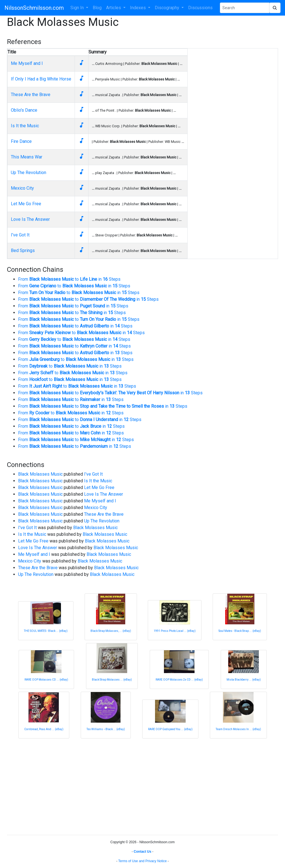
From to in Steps (69, 279)
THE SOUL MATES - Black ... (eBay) (46, 631)
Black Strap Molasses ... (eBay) (112, 680)
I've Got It (20, 235)
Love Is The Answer (30, 219)
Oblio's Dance (24, 110)
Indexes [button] (138, 8)
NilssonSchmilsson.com (34, 8)
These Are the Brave (31, 95)
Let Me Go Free (26, 204)
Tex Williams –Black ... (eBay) (106, 729)
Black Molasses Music (40, 474)
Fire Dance (21, 141)
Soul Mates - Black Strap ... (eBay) (240, 631)
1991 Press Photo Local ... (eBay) (175, 631)
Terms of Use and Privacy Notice (142, 861)
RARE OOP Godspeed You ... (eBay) (170, 729)
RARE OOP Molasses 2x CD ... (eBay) (179, 680)
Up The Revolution (29, 173)
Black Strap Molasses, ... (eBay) (111, 631)
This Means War (27, 157)
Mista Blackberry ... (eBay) (244, 680)
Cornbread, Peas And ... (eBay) (44, 729)
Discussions (200, 8)
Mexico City (22, 188)
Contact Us (142, 852)
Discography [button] (168, 8)
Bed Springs (23, 250)
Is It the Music (25, 126)
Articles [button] (114, 8)
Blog (97, 8)
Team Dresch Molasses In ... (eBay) (238, 729)
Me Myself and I (27, 63)
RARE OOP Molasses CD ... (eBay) (46, 680)
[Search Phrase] (245, 8)
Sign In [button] (78, 8)
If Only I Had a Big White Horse (41, 79)
